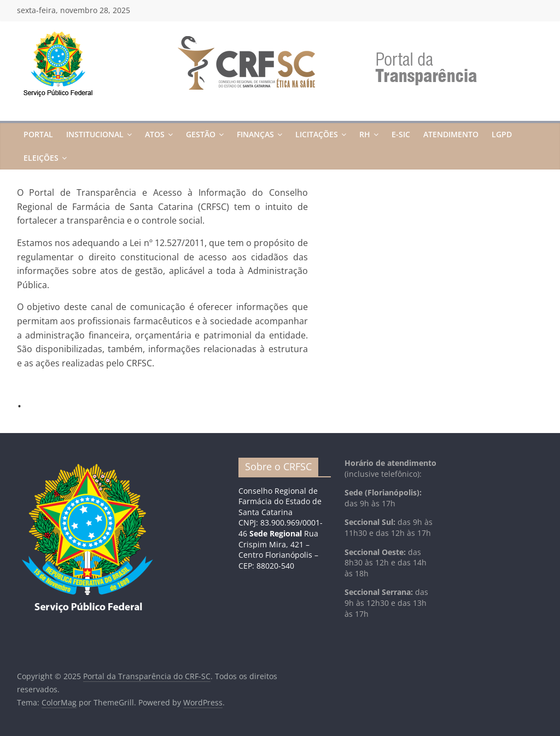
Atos (155, 134)
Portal (38, 134)
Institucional (95, 134)
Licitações (317, 134)
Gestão (201, 134)
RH (365, 134)
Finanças (255, 134)
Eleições (41, 158)
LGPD (502, 134)
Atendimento (451, 134)
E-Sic (401, 134)
